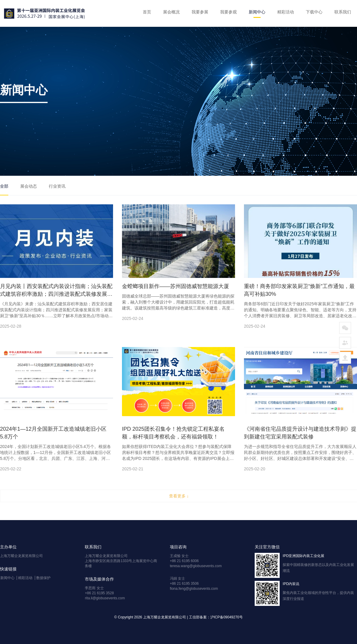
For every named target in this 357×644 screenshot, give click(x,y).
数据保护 (43, 578)
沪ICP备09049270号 (227, 617)
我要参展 (200, 12)
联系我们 (343, 12)
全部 (4, 186)
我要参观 (228, 12)
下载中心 (314, 12)
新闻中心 (257, 12)
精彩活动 (286, 12)
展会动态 (29, 186)
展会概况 (171, 12)
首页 (147, 12)
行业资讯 (57, 186)
